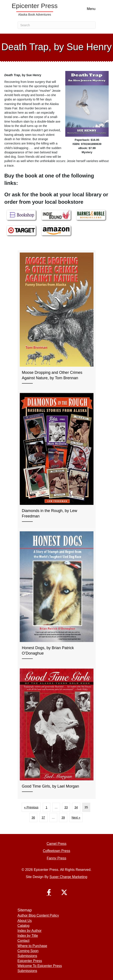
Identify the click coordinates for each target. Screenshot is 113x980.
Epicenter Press (30, 961)
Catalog (24, 926)
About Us (25, 921)
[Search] (57, 25)
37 (43, 817)
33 (66, 807)
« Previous (31, 807)
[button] (49, 892)
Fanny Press (57, 858)
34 (76, 807)
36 (33, 817)
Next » (76, 817)
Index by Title (28, 936)
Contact (24, 941)
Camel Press (57, 844)
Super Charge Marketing (68, 877)
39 (63, 817)
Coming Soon (28, 951)
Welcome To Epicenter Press (40, 966)
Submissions (27, 956)
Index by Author (30, 931)
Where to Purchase (32, 946)
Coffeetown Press (57, 851)
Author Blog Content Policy (38, 915)
